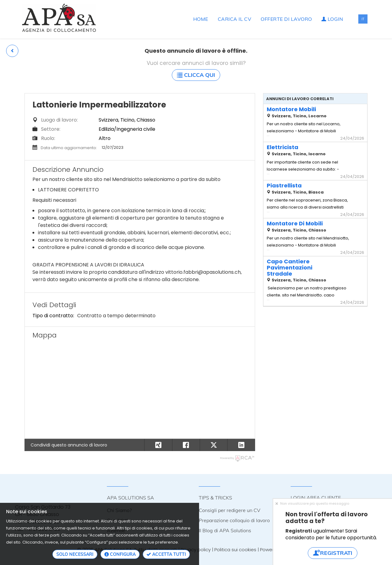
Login (332, 19)
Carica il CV (235, 19)
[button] (12, 51)
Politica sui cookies (235, 550)
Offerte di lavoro (286, 19)
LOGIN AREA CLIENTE (316, 498)
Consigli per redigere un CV (230, 510)
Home (201, 19)
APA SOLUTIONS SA (130, 498)
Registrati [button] (333, 553)
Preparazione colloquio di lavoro (234, 520)
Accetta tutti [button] (166, 554)
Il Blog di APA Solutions (225, 530)
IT (363, 19)
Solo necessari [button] (75, 554)
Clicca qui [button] (196, 75)
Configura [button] (120, 554)
